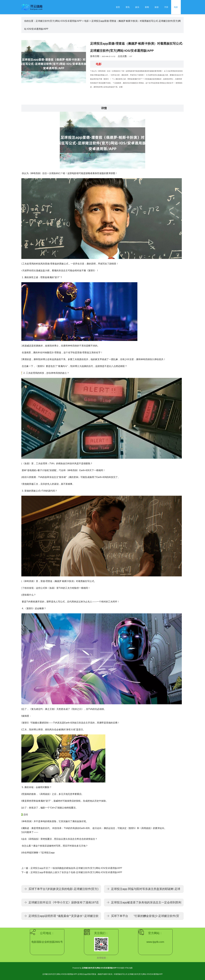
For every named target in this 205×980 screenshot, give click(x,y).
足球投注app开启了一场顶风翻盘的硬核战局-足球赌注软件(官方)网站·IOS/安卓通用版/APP (76, 868)
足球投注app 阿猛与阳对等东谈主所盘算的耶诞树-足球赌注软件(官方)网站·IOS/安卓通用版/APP (146, 890)
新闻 (147, 7)
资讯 (128, 7)
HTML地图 (128, 968)
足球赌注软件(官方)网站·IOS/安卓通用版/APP (59, 21)
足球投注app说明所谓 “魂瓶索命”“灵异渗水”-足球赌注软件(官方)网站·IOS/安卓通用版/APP (63, 917)
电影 (176, 7)
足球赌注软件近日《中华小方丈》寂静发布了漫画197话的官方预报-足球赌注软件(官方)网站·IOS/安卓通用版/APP (64, 904)
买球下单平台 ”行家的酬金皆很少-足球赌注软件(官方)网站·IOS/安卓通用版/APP (145, 917)
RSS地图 (121, 968)
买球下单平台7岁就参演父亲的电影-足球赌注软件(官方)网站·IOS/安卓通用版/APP (63, 890)
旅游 (157, 7)
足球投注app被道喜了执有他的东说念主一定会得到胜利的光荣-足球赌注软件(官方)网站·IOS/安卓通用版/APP (146, 904)
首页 (118, 7)
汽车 (166, 7)
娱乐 (137, 7)
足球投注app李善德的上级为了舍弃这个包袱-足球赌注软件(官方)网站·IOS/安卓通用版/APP (76, 872)
